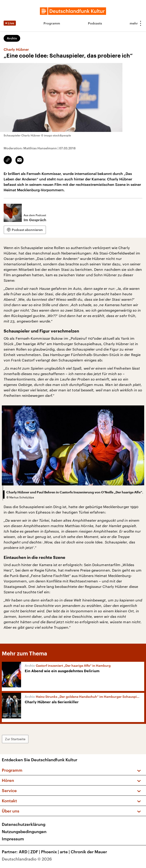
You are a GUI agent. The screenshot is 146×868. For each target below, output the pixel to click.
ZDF (36, 852)
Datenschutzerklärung (24, 824)
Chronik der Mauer (89, 852)
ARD (25, 852)
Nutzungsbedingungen (24, 832)
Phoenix (50, 852)
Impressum (13, 839)
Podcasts (95, 23)
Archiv (12, 38)
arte (65, 852)
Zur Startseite (15, 739)
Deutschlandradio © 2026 (27, 859)
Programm (52, 23)
